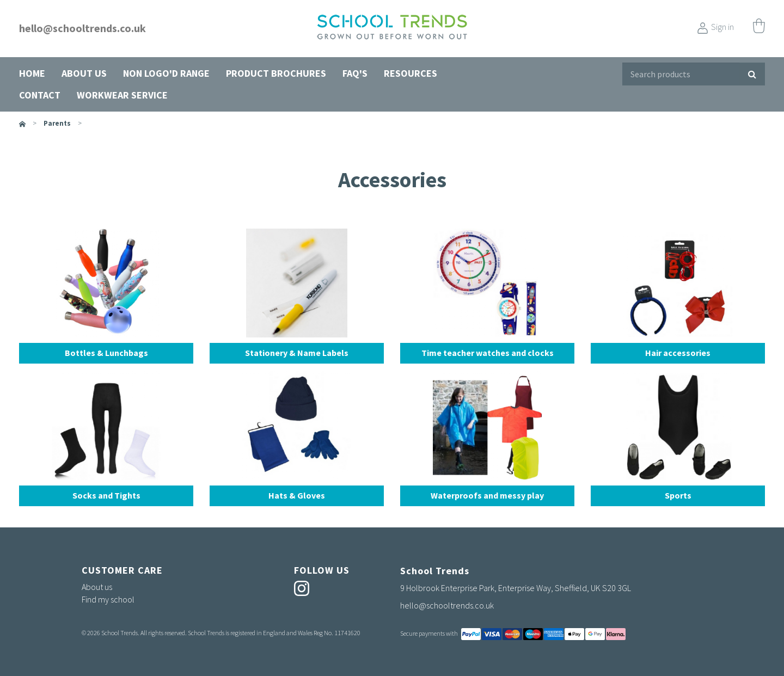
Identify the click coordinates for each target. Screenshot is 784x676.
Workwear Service (122, 95)
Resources (411, 73)
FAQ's (355, 73)
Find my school (108, 599)
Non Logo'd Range (166, 73)
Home (32, 73)
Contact (40, 95)
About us (84, 73)
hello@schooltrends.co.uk (82, 28)
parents (57, 123)
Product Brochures (276, 73)
